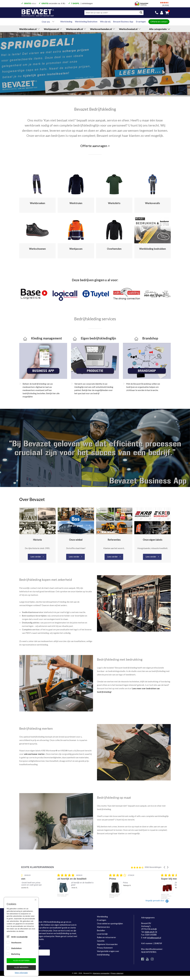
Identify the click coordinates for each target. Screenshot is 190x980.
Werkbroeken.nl (30, 29)
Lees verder (36, 557)
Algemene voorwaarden (101, 973)
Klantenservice (103, 927)
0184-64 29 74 (151, 932)
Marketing (16, 954)
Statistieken (16, 948)
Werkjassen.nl (53, 29)
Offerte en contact (159, 21)
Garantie (101, 941)
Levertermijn (102, 934)
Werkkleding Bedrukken (86, 21)
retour (30, 3)
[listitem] (41, 886)
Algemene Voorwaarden (107, 944)
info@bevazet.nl (154, 938)
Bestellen (101, 930)
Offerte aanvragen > (95, 146)
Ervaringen (141, 21)
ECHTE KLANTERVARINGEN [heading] (38, 867)
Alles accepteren (21, 961)
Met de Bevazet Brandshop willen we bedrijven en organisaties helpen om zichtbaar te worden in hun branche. (143, 387)
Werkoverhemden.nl (103, 29)
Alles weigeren (21, 967)
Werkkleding (66, 21)
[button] (165, 867)
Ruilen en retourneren (106, 937)
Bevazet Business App (123, 21)
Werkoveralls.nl (76, 29)
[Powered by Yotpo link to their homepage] (157, 901)
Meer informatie (21, 973)
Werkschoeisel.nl (130, 29)
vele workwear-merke (34, 754)
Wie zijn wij (105, 21)
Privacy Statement (105, 948)
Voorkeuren (16, 943)
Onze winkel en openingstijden (110, 924)
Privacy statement (117, 973)
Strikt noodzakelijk (19, 937)
